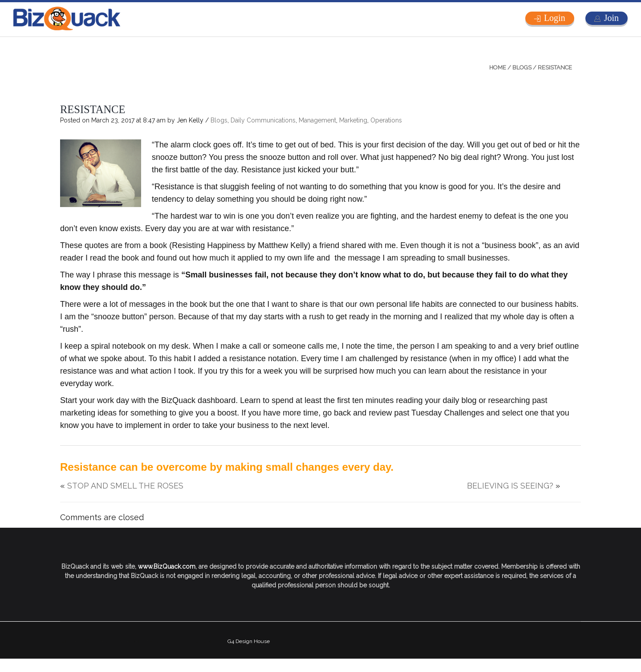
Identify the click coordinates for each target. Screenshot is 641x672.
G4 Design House (249, 641)
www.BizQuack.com (167, 566)
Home (498, 67)
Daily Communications (263, 120)
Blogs (522, 67)
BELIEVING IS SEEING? (510, 486)
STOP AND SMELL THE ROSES (125, 486)
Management (317, 120)
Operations (386, 120)
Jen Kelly (190, 120)
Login (555, 18)
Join (611, 18)
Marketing (353, 120)
